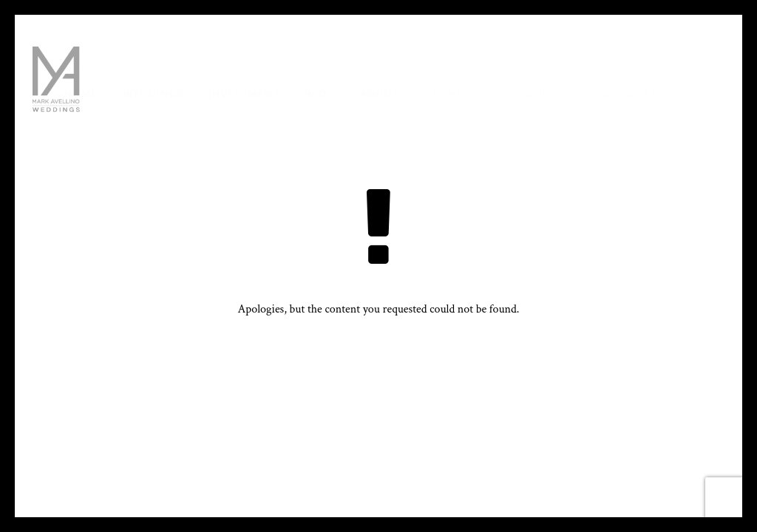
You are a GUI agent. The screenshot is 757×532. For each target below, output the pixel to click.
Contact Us (631, 93)
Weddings (153, 93)
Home (81, 93)
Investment (244, 93)
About (380, 93)
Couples (544, 93)
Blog (320, 93)
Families (459, 93)
